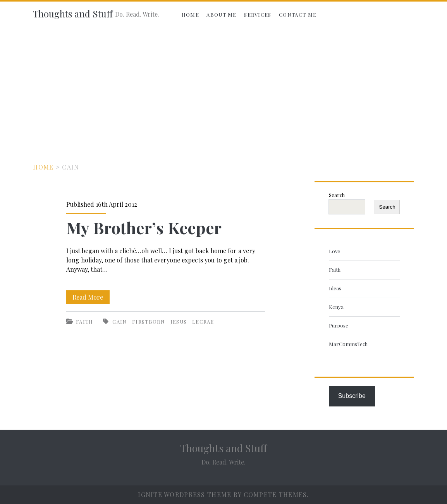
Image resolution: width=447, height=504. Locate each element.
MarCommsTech (348, 344)
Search (337, 195)
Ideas (335, 288)
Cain (119, 321)
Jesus (179, 321)
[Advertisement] (223, 86)
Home (190, 15)
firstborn (149, 321)
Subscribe (352, 396)
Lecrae (203, 321)
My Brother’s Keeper (144, 228)
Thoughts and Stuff (73, 14)
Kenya (336, 307)
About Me (221, 15)
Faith (85, 321)
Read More (91, 297)
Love (334, 251)
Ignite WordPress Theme (185, 495)
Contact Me (298, 15)
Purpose (339, 325)
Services (258, 15)
